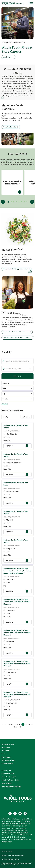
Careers (19, 3)
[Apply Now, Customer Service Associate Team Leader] (17, 446)
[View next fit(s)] (32, 202)
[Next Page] (17, 727)
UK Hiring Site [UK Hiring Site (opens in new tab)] (6, 770)
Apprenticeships (7, 764)
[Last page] (20, 727)
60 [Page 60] (15, 727)
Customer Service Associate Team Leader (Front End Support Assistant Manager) (17, 602)
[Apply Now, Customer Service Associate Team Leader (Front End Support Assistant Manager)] (17, 622)
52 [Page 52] (12, 724)
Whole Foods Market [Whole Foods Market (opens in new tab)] (9, 777)
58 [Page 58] (29, 724)
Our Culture (6, 747)
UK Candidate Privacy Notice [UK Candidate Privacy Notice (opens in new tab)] (10, 859)
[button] (30, 369)
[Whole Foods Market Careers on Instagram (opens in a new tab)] (25, 813)
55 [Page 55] (20, 724)
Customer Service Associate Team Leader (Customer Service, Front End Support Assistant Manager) (17, 571)
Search (16, 376)
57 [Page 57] (26, 724)
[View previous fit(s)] (3, 202)
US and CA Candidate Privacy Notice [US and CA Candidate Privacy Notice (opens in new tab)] (12, 856)
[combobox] (17, 369)
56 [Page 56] (23, 724)
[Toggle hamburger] (31, 3)
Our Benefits (6, 751)
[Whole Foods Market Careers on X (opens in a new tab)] (15, 813)
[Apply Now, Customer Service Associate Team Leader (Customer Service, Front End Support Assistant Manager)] (17, 591)
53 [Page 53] (14, 724)
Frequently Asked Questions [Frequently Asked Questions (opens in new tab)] (11, 787)
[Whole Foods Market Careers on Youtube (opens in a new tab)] (20, 813)
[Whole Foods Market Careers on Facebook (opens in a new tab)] (10, 813)
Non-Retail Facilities (8, 760)
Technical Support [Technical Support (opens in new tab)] (7, 852)
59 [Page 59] (31, 724)
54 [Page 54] (17, 724)
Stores (4, 754)
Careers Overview (8, 744)
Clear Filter (5, 404)
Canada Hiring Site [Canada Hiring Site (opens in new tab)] (8, 774)
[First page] (4, 724)
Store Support (6, 757)
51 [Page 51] (9, 724)
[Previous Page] (6, 724)
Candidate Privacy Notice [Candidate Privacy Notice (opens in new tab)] (10, 780)
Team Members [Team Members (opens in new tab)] (7, 783)
